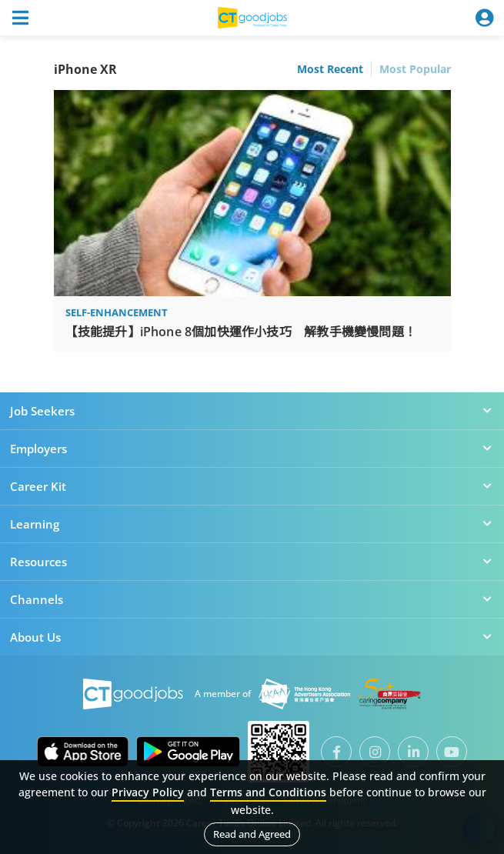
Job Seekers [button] (252, 411)
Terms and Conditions (268, 792)
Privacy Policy (148, 792)
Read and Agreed (252, 834)
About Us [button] (252, 637)
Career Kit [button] (252, 486)
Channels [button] (252, 599)
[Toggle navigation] (20, 18)
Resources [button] (252, 562)
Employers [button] (252, 449)
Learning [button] (252, 524)
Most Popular (415, 69)
